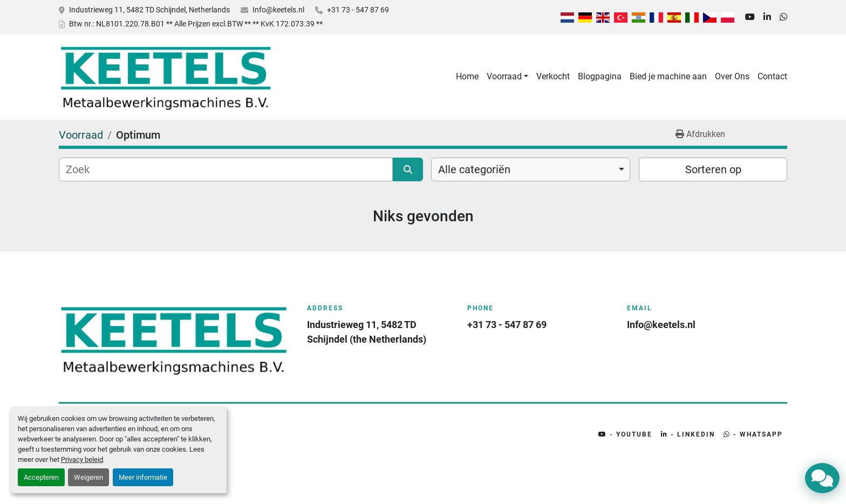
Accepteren (41, 477)
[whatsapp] (783, 17)
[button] (507, 77)
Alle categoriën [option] (474, 169)
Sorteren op (713, 169)
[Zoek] (226, 169)
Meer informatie (143, 477)
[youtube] (750, 17)
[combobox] (531, 169)
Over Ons (732, 76)
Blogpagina (600, 76)
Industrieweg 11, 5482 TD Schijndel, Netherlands (149, 10)
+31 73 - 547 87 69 (358, 10)
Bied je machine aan (668, 76)
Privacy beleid (82, 459)
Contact (772, 76)
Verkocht (553, 76)
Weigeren (88, 477)
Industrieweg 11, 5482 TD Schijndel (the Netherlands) (367, 332)
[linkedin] (767, 17)
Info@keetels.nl (278, 10)
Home (467, 76)
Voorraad (504, 76)
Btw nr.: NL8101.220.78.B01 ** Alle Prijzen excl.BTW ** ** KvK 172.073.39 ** (196, 24)
